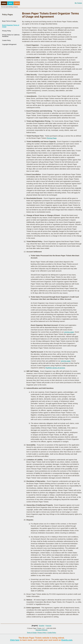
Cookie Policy (6, 40)
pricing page (69, 332)
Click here (15, 640)
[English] (35, 626)
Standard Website (41, 630)
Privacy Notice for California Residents (11, 36)
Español (42, 626)
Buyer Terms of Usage (9, 21)
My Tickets (78, 3)
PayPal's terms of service (55, 368)
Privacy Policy (7, 31)
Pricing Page (52, 138)
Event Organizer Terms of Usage (11, 26)
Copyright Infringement (9, 44)
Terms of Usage (32, 633)
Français (48, 626)
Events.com (67, 640)
